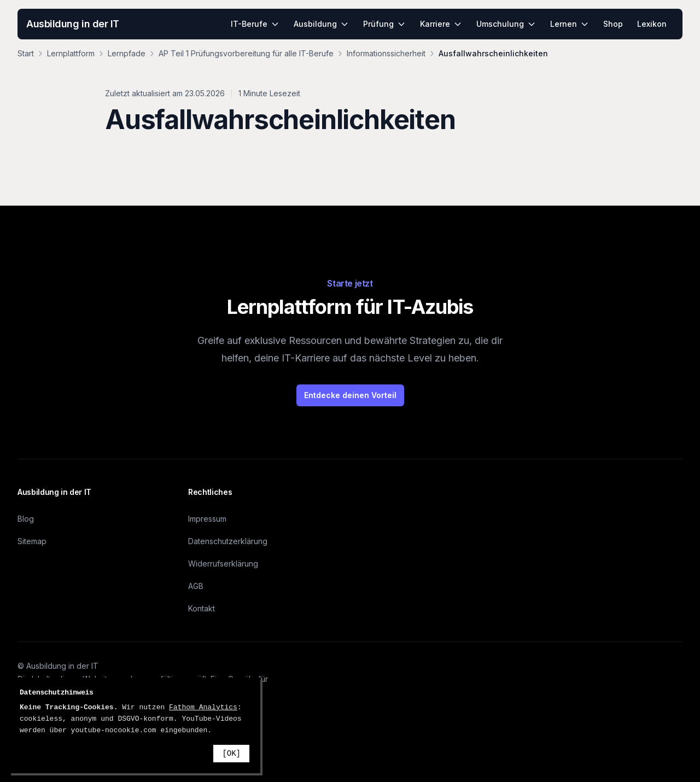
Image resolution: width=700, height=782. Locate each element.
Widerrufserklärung (223, 564)
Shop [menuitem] (613, 24)
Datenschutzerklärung (228, 541)
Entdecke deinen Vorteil (350, 395)
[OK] (231, 754)
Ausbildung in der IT (73, 24)
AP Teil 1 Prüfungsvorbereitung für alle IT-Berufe (246, 53)
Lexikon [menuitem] (652, 24)
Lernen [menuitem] (570, 24)
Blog (26, 519)
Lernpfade (127, 53)
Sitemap (32, 541)
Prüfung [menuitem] (384, 24)
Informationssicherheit (386, 53)
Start (26, 53)
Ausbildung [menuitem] (321, 24)
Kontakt (202, 608)
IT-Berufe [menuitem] (255, 24)
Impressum (207, 519)
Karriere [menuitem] (441, 24)
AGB (196, 586)
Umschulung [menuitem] (506, 24)
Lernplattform (71, 53)
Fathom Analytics (203, 707)
